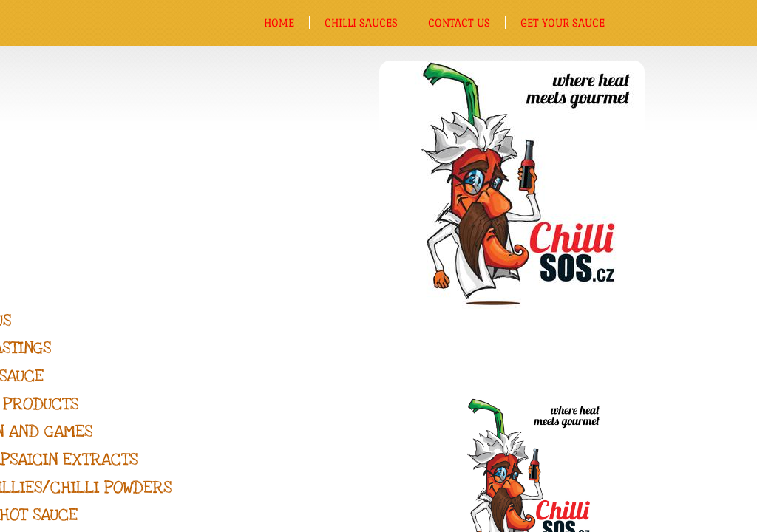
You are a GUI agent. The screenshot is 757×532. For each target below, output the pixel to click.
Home (279, 23)
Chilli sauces (361, 23)
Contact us (459, 23)
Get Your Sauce (563, 23)
